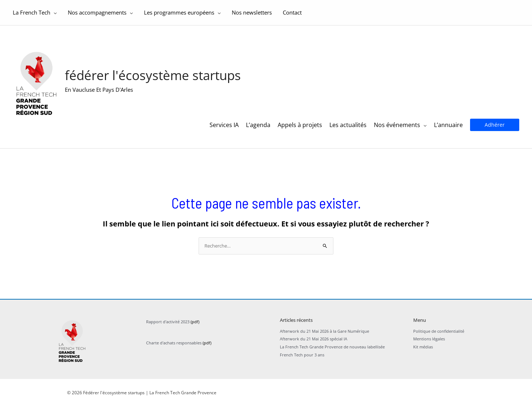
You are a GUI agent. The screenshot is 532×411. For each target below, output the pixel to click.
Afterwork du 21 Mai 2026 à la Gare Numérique (324, 335)
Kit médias (423, 351)
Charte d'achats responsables (174, 347)
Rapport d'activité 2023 (168, 326)
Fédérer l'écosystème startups (155, 77)
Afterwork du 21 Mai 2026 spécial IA (314, 343)
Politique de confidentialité (439, 335)
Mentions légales (429, 343)
